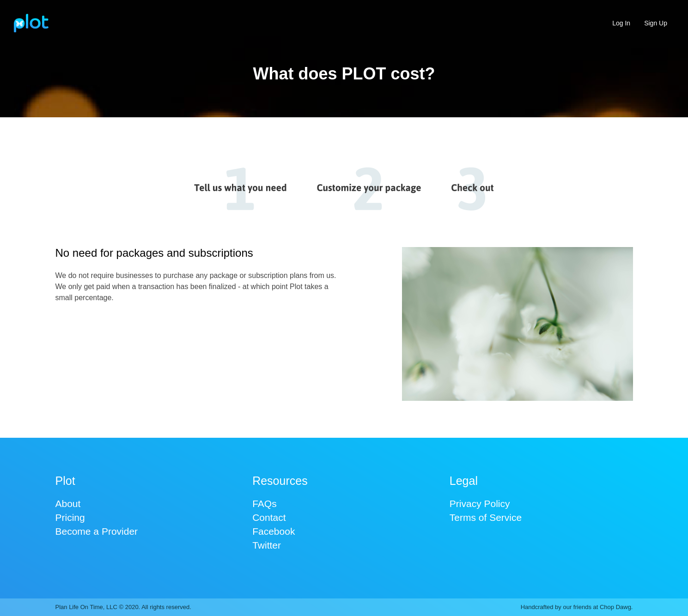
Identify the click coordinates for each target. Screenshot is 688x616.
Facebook (274, 531)
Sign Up (656, 23)
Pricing (70, 517)
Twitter (267, 545)
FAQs (265, 504)
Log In (621, 23)
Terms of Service (486, 517)
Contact (269, 517)
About (68, 504)
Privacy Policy (480, 504)
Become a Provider (97, 531)
